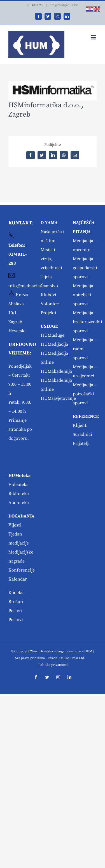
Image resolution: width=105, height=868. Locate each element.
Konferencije (22, 570)
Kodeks (16, 593)
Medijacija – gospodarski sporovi (85, 268)
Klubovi (48, 295)
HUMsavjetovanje (58, 398)
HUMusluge (53, 335)
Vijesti (15, 525)
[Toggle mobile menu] (94, 37)
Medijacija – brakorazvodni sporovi (88, 322)
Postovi (16, 620)
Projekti (48, 313)
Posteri (15, 611)
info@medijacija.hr (63, 5)
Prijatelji (81, 443)
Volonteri (50, 304)
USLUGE (49, 326)
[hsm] (53, 91)
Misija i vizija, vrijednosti (51, 259)
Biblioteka (19, 494)
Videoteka (18, 485)
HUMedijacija (54, 344)
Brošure (16, 602)
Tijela (46, 277)
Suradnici (82, 434)
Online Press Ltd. (72, 658)
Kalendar (18, 579)
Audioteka (19, 503)
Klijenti (80, 425)
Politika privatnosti (53, 665)
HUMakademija (56, 371)
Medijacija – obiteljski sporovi (85, 295)
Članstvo (49, 286)
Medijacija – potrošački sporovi (85, 394)
